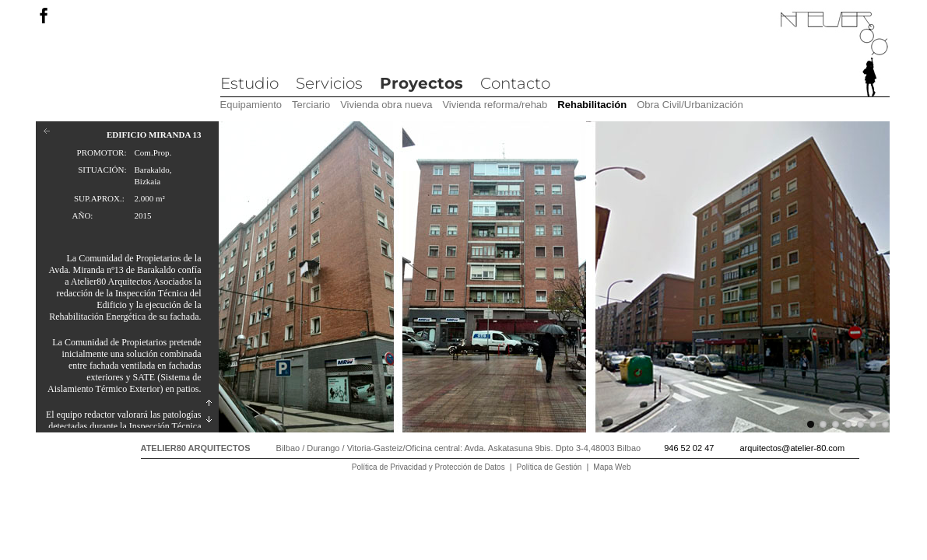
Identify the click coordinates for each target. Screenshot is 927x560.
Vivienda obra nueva (386, 105)
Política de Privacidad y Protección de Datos (428, 467)
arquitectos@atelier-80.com (792, 448)
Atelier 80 (834, 55)
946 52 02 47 (689, 448)
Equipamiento (251, 105)
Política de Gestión (550, 467)
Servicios (329, 83)
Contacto (515, 83)
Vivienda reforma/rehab (495, 105)
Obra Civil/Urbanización (690, 105)
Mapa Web (612, 467)
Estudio (249, 83)
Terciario (311, 105)
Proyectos (421, 83)
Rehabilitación (592, 105)
